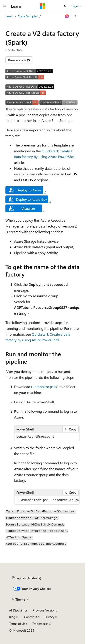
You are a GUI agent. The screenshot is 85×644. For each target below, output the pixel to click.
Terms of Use (18, 624)
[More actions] (76, 16)
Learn (9, 16)
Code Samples (28, 16)
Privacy (49, 617)
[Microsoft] (43, 6)
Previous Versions (45, 610)
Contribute (32, 617)
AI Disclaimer (18, 610)
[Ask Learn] (67, 16)
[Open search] (66, 6)
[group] (47, 500)
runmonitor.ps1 (43, 387)
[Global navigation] (5, 6)
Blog (12, 617)
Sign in (77, 6)
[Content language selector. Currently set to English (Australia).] (27, 578)
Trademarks (40, 624)
